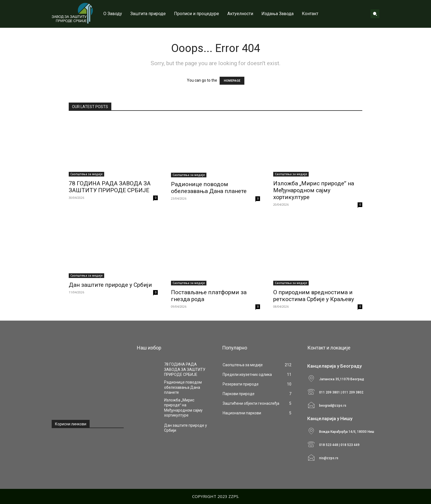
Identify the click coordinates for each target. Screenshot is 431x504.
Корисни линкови (71, 424)
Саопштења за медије (86, 174)
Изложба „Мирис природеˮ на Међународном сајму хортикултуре (314, 190)
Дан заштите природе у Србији (110, 285)
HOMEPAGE (232, 81)
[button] (375, 14)
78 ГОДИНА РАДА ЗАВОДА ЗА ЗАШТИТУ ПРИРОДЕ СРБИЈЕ (110, 187)
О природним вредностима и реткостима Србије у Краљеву (314, 296)
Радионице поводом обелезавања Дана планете (209, 188)
